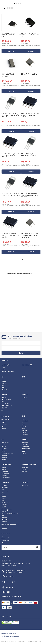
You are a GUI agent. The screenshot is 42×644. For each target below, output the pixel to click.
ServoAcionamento (29, 465)
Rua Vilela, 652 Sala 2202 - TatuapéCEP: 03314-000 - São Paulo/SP (14, 572)
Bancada (4, 468)
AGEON (4, 398)
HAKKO (24, 427)
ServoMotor (6, 534)
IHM (23, 416)
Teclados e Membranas (8, 372)
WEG (3, 411)
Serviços (25, 482)
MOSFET (4, 506)
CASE (24, 425)
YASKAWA (4, 389)
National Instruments (7, 454)
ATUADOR (5, 485)
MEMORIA (4, 504)
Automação (6, 365)
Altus (23, 423)
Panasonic (4, 456)
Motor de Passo (6, 541)
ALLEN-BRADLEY (7, 400)
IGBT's (3, 500)
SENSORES (5, 519)
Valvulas (24, 454)
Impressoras (5, 471)
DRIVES (4, 395)
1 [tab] (21, 303)
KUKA (3, 388)
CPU (3, 493)
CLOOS (4, 382)
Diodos (3, 495)
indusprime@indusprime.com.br (12, 582)
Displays (4, 497)
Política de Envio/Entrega (9, 634)
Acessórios (25, 442)
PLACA (4, 508)
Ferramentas (6, 465)
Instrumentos (5, 473)
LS (2, 450)
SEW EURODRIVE (7, 405)
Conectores (5, 491)
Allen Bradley (5, 419)
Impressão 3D (27, 365)
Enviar (21, 353)
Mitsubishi (4, 452)
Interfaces (4, 475)
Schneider (4, 425)
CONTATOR (25, 446)
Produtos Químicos (7, 510)
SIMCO (4, 409)
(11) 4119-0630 (8, 577)
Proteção (4, 512)
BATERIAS (26, 395)
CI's (3, 489)
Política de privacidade (14, 338)
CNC (24, 377)
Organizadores (6, 477)
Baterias (4, 470)
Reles (3, 515)
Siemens (4, 429)
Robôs (4, 377)
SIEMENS (4, 407)
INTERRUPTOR (6, 502)
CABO (3, 368)
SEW (3, 427)
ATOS (3, 444)
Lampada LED (26, 448)
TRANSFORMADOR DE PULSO (10, 525)
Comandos (25, 444)
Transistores (5, 527)
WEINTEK (25, 434)
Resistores (4, 517)
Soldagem (4, 521)
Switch (3, 370)
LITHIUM (24, 398)
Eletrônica (5, 482)
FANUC (4, 386)
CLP (3, 439)
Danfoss (4, 421)
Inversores (5, 416)
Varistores (4, 529)
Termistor (4, 523)
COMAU (4, 384)
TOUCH (24, 432)
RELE (24, 452)
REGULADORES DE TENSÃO (10, 514)
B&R (3, 401)
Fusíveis (4, 499)
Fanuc (3, 539)
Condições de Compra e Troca (10, 636)
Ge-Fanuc (4, 448)
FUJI (3, 423)
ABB (3, 380)
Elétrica (25, 439)
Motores (24, 450)
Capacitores (5, 487)
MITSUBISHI (5, 403)
